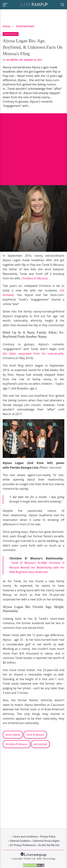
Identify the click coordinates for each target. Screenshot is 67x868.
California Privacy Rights (46, 841)
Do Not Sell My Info (49, 845)
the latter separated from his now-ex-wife (33, 354)
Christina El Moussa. (35, 278)
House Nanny (13, 735)
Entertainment (25, 26)
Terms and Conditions (25, 837)
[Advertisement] (33, 147)
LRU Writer (12, 60)
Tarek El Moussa (35, 735)
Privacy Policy (48, 837)
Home (7, 26)
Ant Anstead (40, 744)
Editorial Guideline (20, 841)
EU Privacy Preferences (23, 845)
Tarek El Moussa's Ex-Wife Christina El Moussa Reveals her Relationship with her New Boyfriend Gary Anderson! (37, 567)
